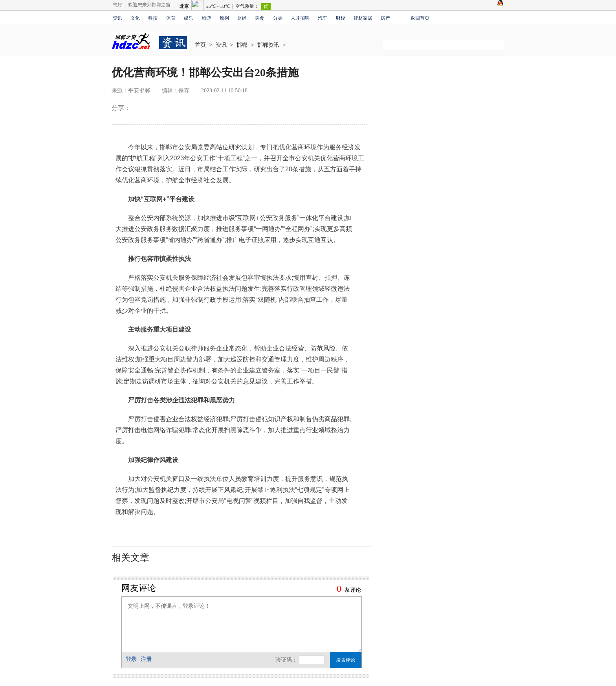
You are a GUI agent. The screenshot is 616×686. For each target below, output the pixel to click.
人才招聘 (300, 18)
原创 (224, 18)
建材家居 (363, 18)
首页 (200, 45)
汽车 (323, 18)
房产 (385, 18)
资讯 (117, 18)
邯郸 (242, 45)
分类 (278, 18)
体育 (171, 18)
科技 (153, 18)
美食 (260, 18)
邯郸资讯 (268, 45)
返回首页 (420, 18)
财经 (242, 18)
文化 (135, 18)
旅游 (206, 18)
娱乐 (189, 18)
